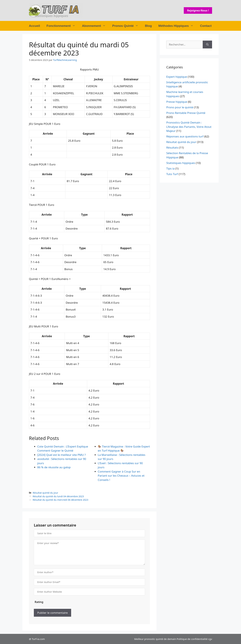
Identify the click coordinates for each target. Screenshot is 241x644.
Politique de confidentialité (192, 639)
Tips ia (170, 168)
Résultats (172, 148)
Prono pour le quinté (180, 107)
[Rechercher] (207, 45)
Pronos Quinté (127, 26)
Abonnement (95, 26)
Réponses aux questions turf (185, 136)
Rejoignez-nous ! (198, 10)
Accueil (34, 26)
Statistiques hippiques (181, 163)
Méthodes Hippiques (178, 26)
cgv (210, 639)
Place (36, 79)
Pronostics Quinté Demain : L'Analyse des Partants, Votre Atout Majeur (189, 127)
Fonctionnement (63, 26)
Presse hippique (177, 102)
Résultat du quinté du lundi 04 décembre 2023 (58, 496)
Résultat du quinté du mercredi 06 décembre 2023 (60, 500)
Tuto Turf (172, 174)
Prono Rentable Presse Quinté (186, 113)
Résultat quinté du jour (45, 493)
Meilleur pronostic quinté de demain (155, 639)
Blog (148, 26)
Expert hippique (177, 77)
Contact (206, 26)
